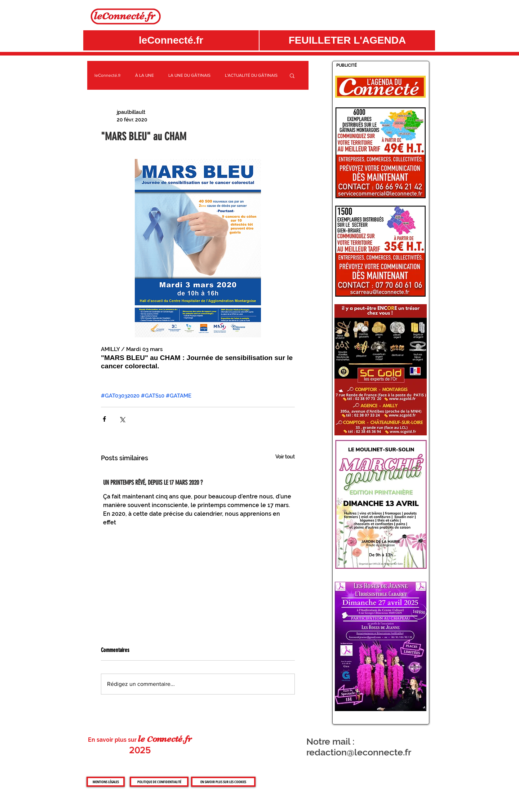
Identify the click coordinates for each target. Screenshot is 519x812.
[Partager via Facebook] (104, 419)
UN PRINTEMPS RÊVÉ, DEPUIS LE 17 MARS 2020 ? (153, 483)
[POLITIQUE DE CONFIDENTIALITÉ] (159, 782)
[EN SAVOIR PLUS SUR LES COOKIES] (223, 782)
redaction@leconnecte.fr (359, 752)
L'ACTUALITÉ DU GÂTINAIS (251, 75)
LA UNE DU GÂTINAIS (189, 75)
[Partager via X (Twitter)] (122, 419)
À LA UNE (145, 75)
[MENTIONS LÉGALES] (106, 782)
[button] (347, 40)
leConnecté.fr (108, 75)
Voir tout (285, 457)
